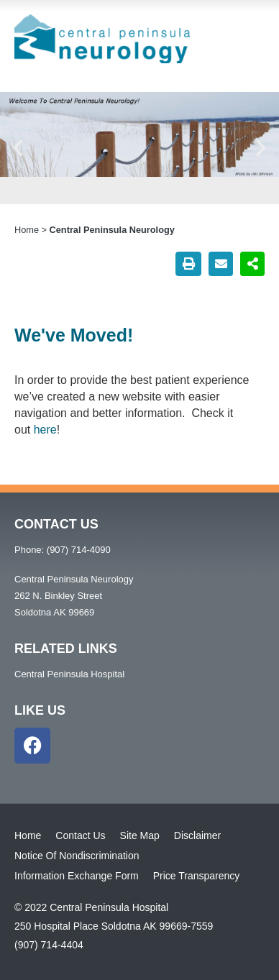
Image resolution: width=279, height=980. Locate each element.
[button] (18, 148)
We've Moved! (74, 335)
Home (27, 230)
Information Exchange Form (77, 876)
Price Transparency (197, 876)
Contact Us (80, 835)
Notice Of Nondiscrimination (77, 856)
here (45, 430)
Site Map (140, 835)
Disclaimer (197, 835)
